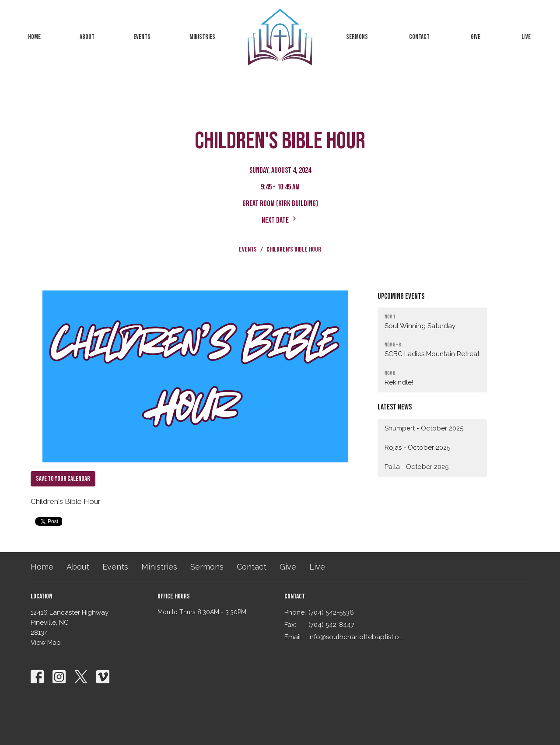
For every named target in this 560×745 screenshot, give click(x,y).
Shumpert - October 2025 (424, 428)
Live (526, 37)
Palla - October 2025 (416, 467)
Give (476, 37)
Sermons (357, 37)
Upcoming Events (401, 296)
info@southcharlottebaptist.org (355, 637)
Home (34, 37)
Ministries (202, 37)
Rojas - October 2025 (417, 448)
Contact (419, 37)
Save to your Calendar (63, 479)
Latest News (395, 407)
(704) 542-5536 (331, 612)
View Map (46, 643)
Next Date (280, 220)
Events (142, 37)
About (87, 37)
